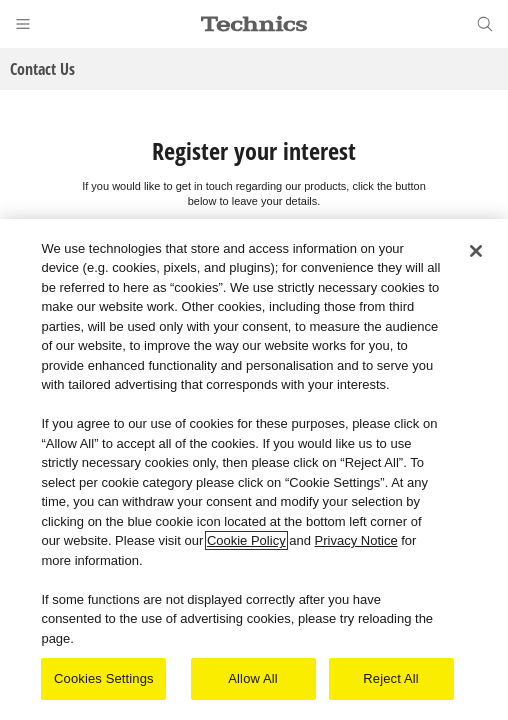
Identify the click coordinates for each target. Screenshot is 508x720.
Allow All (253, 679)
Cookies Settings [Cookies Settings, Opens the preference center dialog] (104, 679)
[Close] (476, 251)
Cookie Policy (246, 541)
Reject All (391, 679)
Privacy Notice (356, 541)
